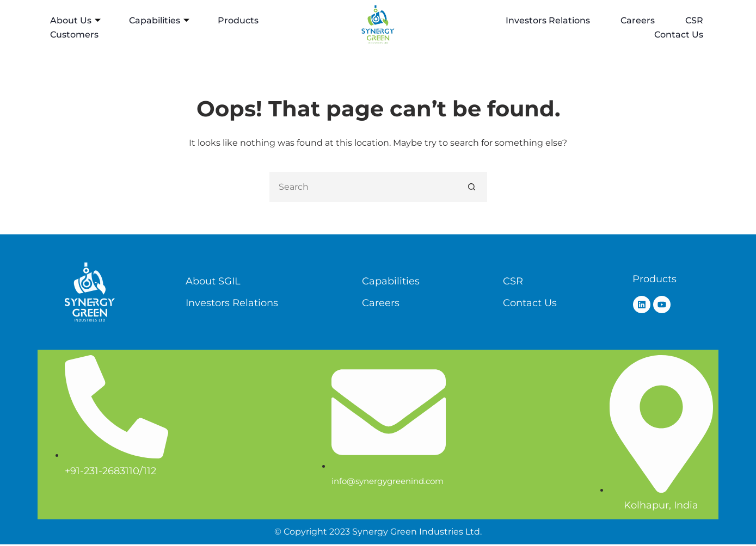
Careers (638, 20)
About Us (75, 20)
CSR (694, 20)
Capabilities (159, 20)
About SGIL (213, 281)
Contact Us (679, 35)
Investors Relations (548, 20)
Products (238, 20)
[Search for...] (363, 187)
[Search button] (472, 187)
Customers (74, 35)
